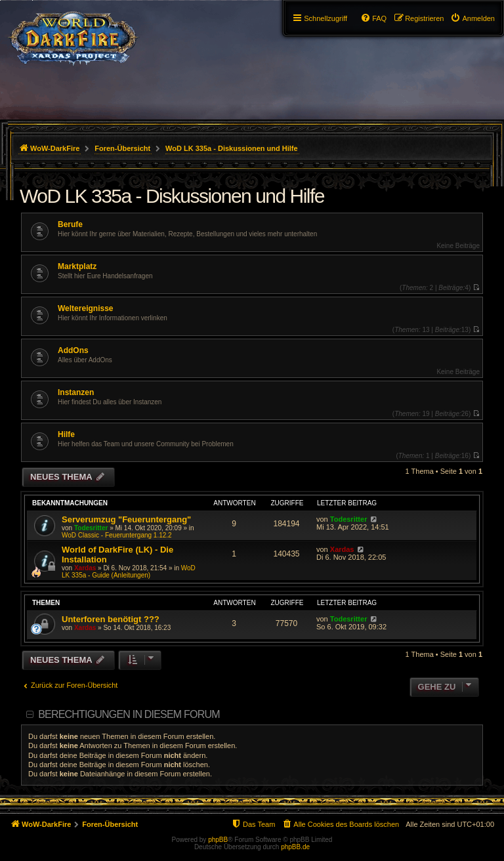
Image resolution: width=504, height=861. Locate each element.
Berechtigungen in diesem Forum (129, 714)
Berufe (70, 224)
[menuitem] (472, 18)
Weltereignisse (85, 308)
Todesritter (91, 528)
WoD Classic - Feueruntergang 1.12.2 (117, 535)
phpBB (218, 840)
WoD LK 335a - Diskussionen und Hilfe (172, 196)
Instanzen (76, 392)
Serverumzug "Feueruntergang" (126, 519)
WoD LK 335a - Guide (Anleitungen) (129, 572)
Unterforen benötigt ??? (111, 619)
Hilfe (66, 434)
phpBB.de (295, 847)
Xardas (85, 568)
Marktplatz (77, 266)
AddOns (73, 350)
